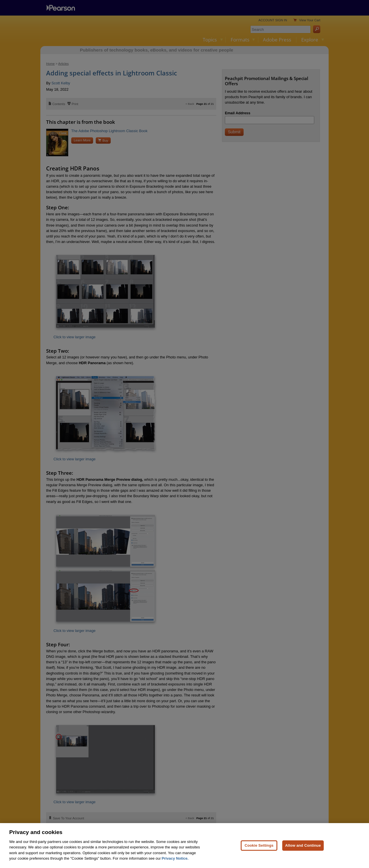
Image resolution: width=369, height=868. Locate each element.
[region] (184, 846)
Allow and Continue (303, 845)
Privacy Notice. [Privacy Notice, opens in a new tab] (175, 858)
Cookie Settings (259, 845)
